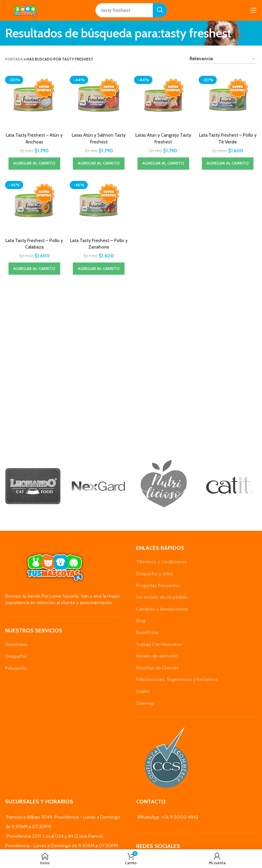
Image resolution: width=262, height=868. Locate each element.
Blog (141, 620)
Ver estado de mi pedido (162, 597)
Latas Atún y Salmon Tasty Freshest (99, 138)
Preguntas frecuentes (158, 585)
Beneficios (147, 632)
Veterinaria (16, 644)
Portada (14, 59)
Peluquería (16, 668)
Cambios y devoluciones (162, 609)
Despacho (16, 656)
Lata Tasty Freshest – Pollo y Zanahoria (99, 243)
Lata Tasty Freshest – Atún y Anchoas (34, 138)
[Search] (131, 10)
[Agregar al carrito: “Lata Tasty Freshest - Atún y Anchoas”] (34, 163)
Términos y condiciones (162, 562)
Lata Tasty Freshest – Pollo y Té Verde (228, 138)
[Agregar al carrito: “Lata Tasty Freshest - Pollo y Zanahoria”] (99, 268)
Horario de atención (157, 656)
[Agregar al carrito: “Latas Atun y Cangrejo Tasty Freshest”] (163, 163)
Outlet (143, 691)
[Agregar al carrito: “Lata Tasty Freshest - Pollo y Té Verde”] (228, 163)
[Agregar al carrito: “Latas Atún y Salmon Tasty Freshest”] (99, 163)
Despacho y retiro (155, 574)
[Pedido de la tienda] (223, 59)
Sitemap (145, 703)
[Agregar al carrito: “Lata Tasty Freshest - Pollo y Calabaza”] (34, 268)
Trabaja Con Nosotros (159, 644)
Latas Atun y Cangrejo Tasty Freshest (163, 138)
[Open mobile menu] (253, 10)
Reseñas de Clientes (158, 668)
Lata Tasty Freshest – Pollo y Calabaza (34, 243)
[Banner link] (33, 486)
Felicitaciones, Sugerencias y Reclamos (177, 679)
